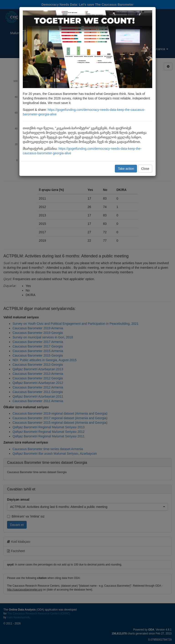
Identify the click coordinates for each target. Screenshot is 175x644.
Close (145, 169)
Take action (126, 169)
